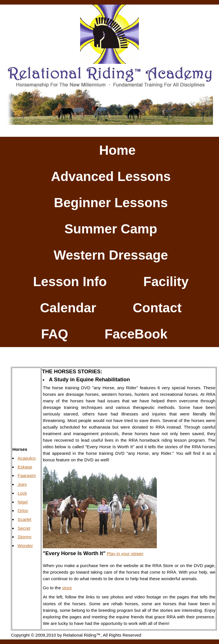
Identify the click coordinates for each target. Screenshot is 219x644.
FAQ (55, 334)
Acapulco (27, 458)
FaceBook (136, 334)
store (67, 588)
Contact (157, 308)
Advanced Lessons (111, 176)
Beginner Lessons (111, 203)
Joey (22, 484)
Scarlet (25, 519)
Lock (22, 493)
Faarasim (27, 475)
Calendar (68, 308)
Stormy (25, 537)
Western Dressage (111, 255)
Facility (166, 281)
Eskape (25, 467)
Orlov (23, 510)
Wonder (25, 546)
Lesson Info (70, 281)
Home (117, 150)
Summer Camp (111, 229)
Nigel (23, 502)
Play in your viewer (125, 554)
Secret (24, 528)
